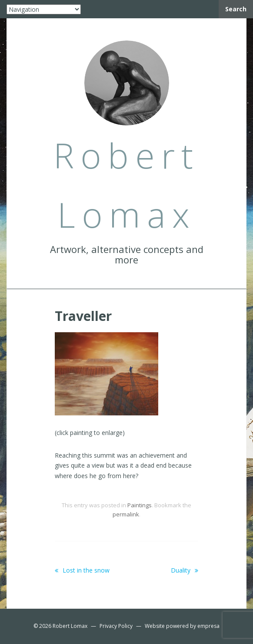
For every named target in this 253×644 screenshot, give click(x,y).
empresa (208, 626)
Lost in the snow (82, 570)
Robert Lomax (70, 626)
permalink (126, 514)
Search (236, 9)
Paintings (140, 505)
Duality (185, 570)
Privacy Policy (116, 626)
